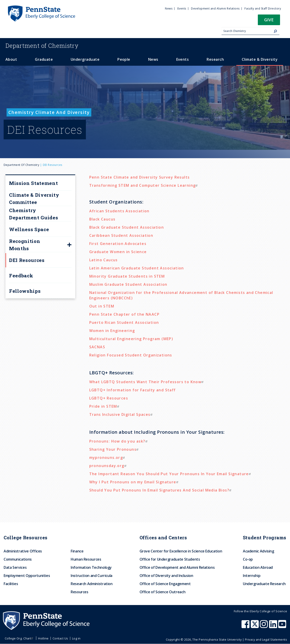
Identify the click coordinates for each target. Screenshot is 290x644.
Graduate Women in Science (118, 252)
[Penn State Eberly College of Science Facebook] (246, 626)
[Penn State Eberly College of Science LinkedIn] (274, 626)
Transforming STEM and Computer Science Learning (144, 185)
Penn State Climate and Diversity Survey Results (140, 177)
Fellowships (25, 291)
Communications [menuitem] (18, 559)
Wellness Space (29, 229)
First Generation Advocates (118, 244)
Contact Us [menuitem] (60, 638)
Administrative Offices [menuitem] (23, 551)
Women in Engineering (112, 331)
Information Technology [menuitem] (91, 567)
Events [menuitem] (182, 8)
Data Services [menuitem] (15, 567)
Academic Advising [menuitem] (259, 551)
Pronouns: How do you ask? (119, 441)
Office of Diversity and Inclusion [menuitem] (166, 576)
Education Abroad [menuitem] (258, 567)
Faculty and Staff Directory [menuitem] (263, 8)
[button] (269, 21)
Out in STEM (102, 306)
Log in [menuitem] (76, 638)
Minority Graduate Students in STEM (127, 276)
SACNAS (97, 347)
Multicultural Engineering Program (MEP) (131, 339)
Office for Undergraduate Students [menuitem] (170, 559)
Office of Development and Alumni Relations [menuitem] (177, 567)
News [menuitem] (169, 8)
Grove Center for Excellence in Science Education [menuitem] (181, 551)
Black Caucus (102, 219)
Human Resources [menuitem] (86, 559)
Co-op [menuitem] (248, 559)
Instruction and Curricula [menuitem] (92, 576)
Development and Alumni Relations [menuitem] (215, 8)
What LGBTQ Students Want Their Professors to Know (147, 382)
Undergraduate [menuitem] (85, 59)
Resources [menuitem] (80, 592)
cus (114, 260)
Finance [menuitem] (77, 551)
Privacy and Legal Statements (266, 639)
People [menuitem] (124, 59)
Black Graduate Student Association (127, 227)
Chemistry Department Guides (34, 214)
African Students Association (119, 211)
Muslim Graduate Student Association (128, 284)
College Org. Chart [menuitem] (20, 638)
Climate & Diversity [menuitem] (260, 59)
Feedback (21, 276)
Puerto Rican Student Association (124, 322)
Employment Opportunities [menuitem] (27, 576)
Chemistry (42, 46)
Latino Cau (100, 260)
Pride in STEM (105, 406)
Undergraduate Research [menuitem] (264, 584)
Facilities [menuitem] (11, 584)
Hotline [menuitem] (43, 638)
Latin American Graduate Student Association (137, 268)
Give (269, 20)
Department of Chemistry (21, 165)
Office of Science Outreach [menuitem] (163, 592)
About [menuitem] (11, 59)
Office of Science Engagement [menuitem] (165, 584)
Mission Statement (33, 183)
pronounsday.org (108, 466)
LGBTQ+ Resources (109, 398)
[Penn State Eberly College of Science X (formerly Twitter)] (255, 626)
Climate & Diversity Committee (34, 199)
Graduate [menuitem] (44, 59)
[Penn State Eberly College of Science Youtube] (283, 626)
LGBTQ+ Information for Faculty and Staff (133, 390)
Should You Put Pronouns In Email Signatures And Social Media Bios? (161, 490)
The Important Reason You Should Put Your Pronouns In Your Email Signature (171, 474)
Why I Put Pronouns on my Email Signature (134, 482)
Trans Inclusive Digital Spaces (121, 414)
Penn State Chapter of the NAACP (124, 314)
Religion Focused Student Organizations (131, 355)
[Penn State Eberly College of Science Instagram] (264, 626)
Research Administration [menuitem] (92, 584)
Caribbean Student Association (121, 235)
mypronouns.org (108, 458)
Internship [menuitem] (252, 576)
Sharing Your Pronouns (114, 449)
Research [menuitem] (215, 59)
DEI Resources (27, 260)
